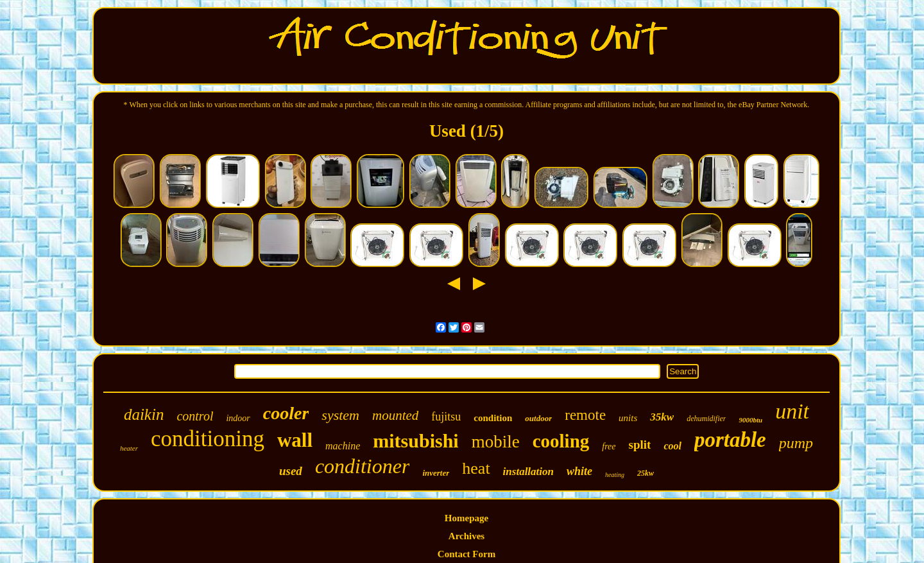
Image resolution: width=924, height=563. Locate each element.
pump (796, 443)
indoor (238, 418)
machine (343, 446)
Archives (466, 536)
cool (672, 446)
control (195, 416)
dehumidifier (706, 419)
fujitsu (446, 417)
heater (129, 448)
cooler (286, 413)
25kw (646, 473)
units (628, 418)
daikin (144, 414)
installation (528, 472)
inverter (436, 473)
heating (615, 475)
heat (476, 468)
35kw (662, 417)
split (640, 445)
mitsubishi (415, 441)
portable (730, 440)
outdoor (538, 418)
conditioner (363, 466)
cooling (561, 441)
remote (585, 415)
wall (295, 440)
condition (493, 418)
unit (792, 411)
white (579, 471)
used (291, 471)
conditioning (208, 439)
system (340, 415)
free (609, 446)
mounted (395, 415)
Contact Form (466, 554)
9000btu (750, 420)
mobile (496, 442)
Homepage (466, 518)
